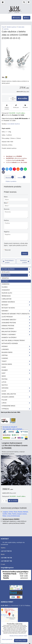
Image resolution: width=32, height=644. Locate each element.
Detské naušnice (16, 269)
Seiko (4, 376)
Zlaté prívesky (16, 317)
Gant (16, 373)
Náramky (16, 311)
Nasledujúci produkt (25, 261)
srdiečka (5, 278)
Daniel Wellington (9, 394)
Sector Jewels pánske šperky (13, 340)
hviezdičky (6, 290)
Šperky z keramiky (16, 335)
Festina (16, 379)
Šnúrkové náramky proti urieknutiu (16, 314)
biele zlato (16, 275)
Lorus (16, 403)
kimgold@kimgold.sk (7, 568)
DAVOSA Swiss (16, 364)
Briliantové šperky (16, 332)
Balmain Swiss (16, 352)
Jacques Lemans (16, 397)
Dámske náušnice (16, 302)
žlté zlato (16, 272)
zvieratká (6, 284)
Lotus (4, 382)
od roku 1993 (17, 12)
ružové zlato (7, 293)
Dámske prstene (16, 326)
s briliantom (7, 299)
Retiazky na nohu (8, 308)
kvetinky (5, 281)
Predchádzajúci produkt (8, 261)
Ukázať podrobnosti (7, 639)
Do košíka (23, 98)
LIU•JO (16, 391)
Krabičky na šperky (9, 338)
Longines (16, 349)
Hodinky (16, 346)
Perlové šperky (16, 329)
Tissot (16, 361)
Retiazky (16, 305)
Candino (5, 358)
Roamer (16, 370)
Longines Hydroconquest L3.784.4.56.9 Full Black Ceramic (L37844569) (15, 446)
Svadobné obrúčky (16, 320)
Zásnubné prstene (16, 323)
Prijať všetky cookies (21, 641)
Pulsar (4, 400)
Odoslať (25, 253)
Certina (16, 355)
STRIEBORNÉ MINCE (8, 406)
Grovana (16, 388)
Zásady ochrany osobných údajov (18, 636)
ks (4, 501)
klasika (5, 287)
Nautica (5, 385)
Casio (4, 367)
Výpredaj (16, 409)
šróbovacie (6, 296)
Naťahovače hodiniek (10, 343)
